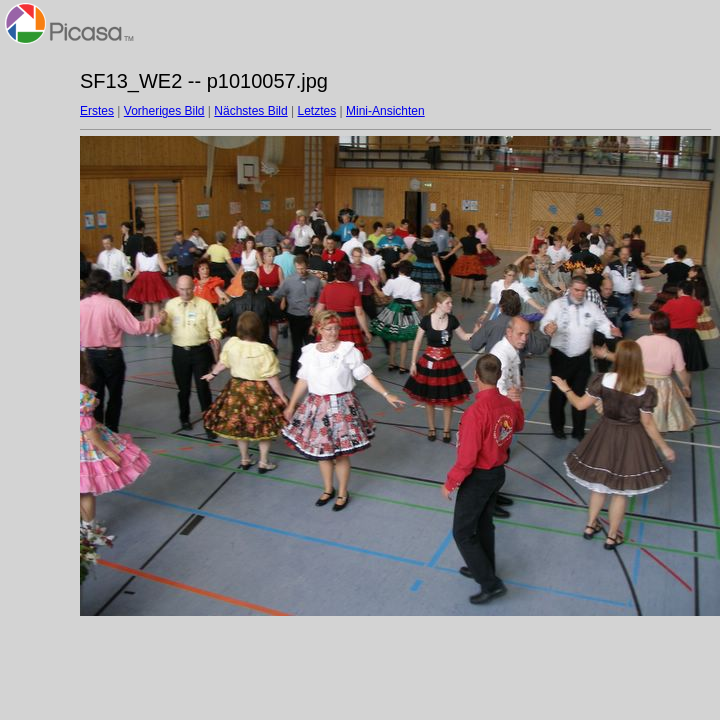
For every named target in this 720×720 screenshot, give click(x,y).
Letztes (317, 111)
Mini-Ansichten (385, 111)
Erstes (97, 111)
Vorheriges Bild (164, 111)
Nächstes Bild (250, 111)
